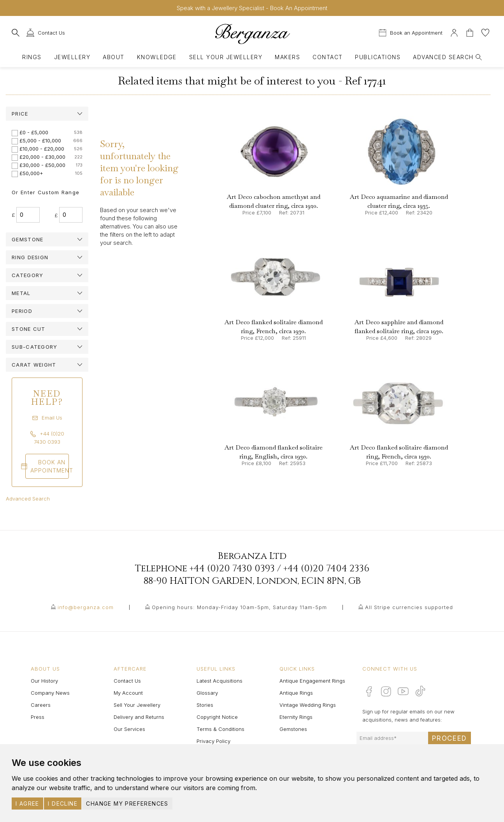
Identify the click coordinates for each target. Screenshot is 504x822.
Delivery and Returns (139, 717)
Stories (205, 705)
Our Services (129, 729)
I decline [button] (63, 804)
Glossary (207, 693)
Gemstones (293, 729)
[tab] (47, 114)
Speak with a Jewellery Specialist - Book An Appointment (252, 8)
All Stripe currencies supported (409, 607)
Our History (44, 681)
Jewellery (72, 57)
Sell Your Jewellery (226, 57)
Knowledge (157, 57)
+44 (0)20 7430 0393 (232, 569)
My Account (128, 693)
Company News (50, 693)
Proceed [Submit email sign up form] (450, 738)
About (113, 57)
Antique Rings (296, 693)
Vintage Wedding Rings (308, 705)
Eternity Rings (296, 717)
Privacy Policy (213, 741)
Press (38, 717)
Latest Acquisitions (220, 681)
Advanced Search (28, 499)
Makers (287, 57)
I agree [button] (27, 804)
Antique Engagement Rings (312, 681)
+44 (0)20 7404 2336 (326, 569)
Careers (41, 705)
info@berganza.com (86, 607)
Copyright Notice (217, 717)
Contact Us (127, 681)
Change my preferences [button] (127, 804)
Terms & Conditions (220, 729)
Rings (32, 57)
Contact (328, 57)
